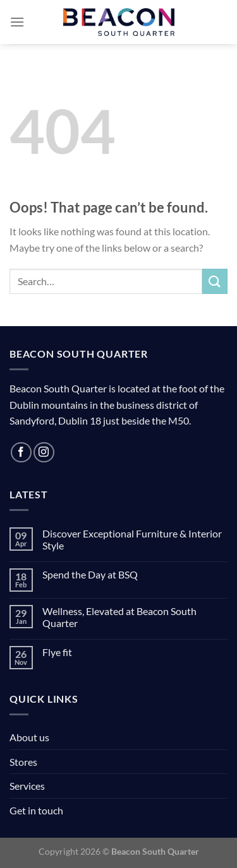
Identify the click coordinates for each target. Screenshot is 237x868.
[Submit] (215, 281)
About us (29, 737)
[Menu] (17, 22)
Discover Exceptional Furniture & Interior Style (132, 539)
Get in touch (36, 810)
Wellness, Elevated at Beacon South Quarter (119, 617)
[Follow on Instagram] (44, 453)
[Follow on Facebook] (21, 453)
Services (27, 786)
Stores (23, 762)
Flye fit (57, 652)
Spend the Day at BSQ (90, 574)
